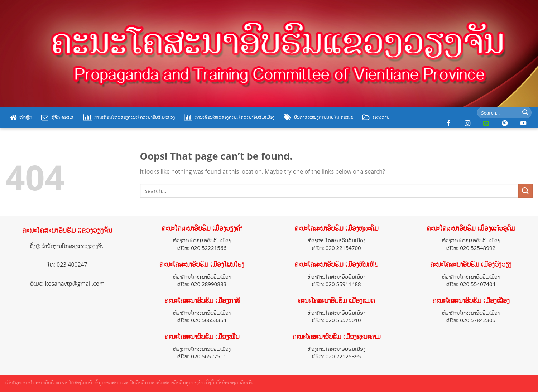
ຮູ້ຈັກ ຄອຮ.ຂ (57, 117)
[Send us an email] (486, 124)
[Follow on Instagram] (467, 124)
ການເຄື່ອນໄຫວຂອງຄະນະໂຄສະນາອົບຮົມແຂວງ (129, 117)
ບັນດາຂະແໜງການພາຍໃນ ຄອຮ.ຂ (318, 117)
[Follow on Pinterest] (505, 124)
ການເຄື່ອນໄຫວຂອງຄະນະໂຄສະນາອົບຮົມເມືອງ (229, 117)
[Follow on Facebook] (448, 124)
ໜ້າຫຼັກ (21, 117)
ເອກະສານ (376, 117)
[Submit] (525, 113)
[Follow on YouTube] (523, 124)
